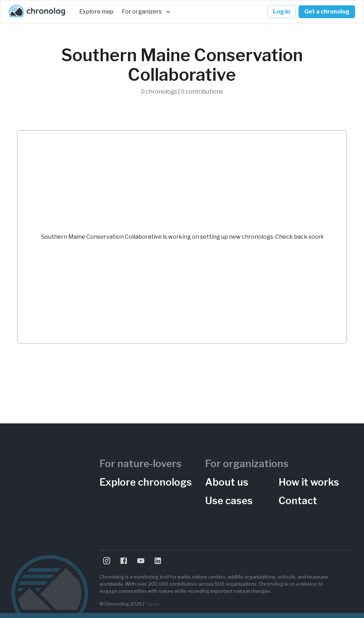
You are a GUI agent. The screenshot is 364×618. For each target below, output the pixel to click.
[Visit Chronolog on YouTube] (141, 561)
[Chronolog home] (37, 12)
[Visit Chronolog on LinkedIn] (158, 561)
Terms (152, 604)
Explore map (96, 12)
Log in (282, 12)
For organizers (146, 12)
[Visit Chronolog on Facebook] (124, 561)
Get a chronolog (327, 12)
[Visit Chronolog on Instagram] (107, 561)
